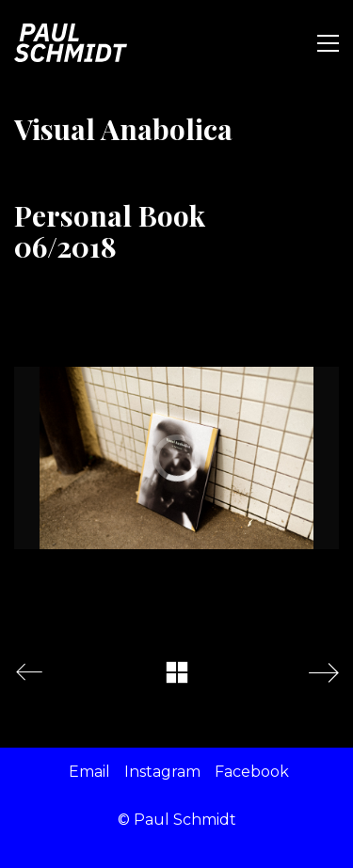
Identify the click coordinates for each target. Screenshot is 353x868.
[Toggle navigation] (328, 43)
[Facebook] (252, 772)
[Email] (89, 772)
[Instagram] (162, 772)
